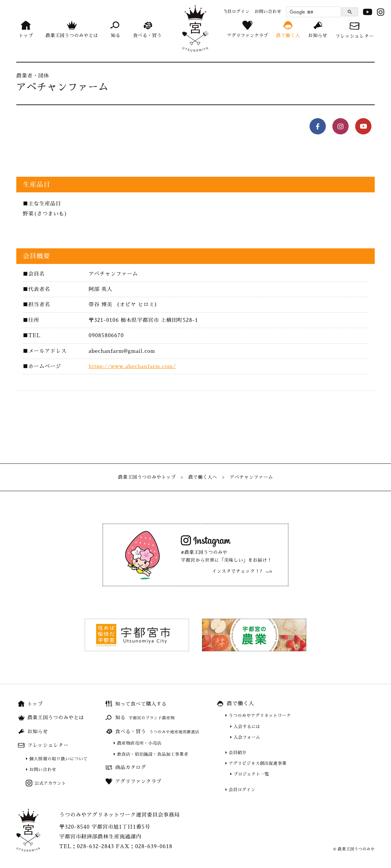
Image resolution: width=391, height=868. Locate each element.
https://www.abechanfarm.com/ (132, 366)
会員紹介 (238, 753)
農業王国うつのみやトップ (147, 477)
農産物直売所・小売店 (139, 743)
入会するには (247, 727)
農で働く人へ (203, 477)
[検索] (313, 12)
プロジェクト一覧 (251, 774)
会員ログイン (242, 790)
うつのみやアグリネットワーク (260, 716)
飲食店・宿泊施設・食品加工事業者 (152, 754)
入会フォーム (247, 737)
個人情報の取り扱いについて (58, 759)
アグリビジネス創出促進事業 (258, 763)
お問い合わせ (43, 770)
